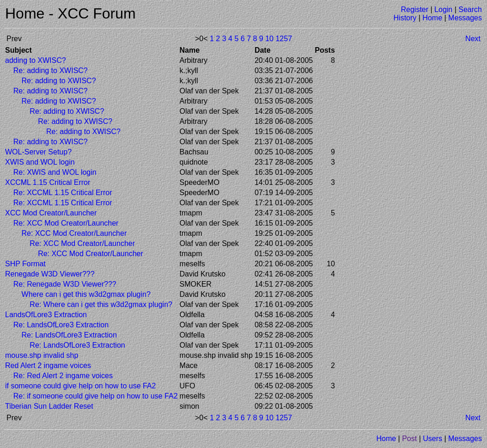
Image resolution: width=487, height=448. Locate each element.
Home (432, 18)
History (405, 18)
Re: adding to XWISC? (51, 71)
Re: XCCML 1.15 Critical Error (63, 193)
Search (470, 9)
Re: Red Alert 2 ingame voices (63, 376)
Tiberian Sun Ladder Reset (49, 406)
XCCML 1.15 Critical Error (48, 182)
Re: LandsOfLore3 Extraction (61, 325)
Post (409, 439)
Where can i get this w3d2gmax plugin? (86, 294)
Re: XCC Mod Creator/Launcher (66, 223)
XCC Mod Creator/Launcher (51, 213)
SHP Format (25, 264)
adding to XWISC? (36, 60)
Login (443, 9)
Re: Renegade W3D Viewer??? (65, 284)
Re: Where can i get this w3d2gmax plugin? (101, 304)
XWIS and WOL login (40, 162)
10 (269, 39)
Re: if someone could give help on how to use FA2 (96, 396)
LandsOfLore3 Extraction (46, 315)
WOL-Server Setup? (38, 152)
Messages (465, 18)
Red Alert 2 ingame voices (48, 365)
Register (414, 9)
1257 (284, 39)
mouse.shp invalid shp (42, 355)
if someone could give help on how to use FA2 (80, 386)
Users (432, 439)
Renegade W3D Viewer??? (50, 274)
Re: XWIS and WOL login (55, 172)
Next (473, 39)
